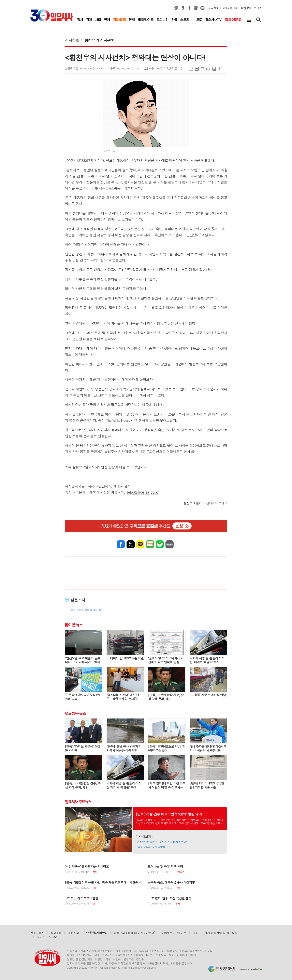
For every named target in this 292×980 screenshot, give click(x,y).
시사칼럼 (72, 40)
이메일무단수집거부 (174, 933)
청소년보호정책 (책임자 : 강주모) (135, 933)
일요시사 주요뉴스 (78, 802)
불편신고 (73, 933)
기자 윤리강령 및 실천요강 (221, 933)
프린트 (208, 69)
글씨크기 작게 (225, 69)
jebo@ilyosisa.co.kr (143, 492)
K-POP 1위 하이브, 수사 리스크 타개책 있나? (162, 842)
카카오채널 (176, 8)
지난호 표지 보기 (47, 937)
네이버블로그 (196, 8)
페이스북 (189, 8)
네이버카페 (160, 544)
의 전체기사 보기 (204, 503)
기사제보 (214, 8)
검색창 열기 (259, 20)
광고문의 (56, 933)
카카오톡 (140, 544)
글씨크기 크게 (220, 69)
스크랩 (214, 69)
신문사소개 (37, 933)
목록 (197, 69)
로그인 (258, 8)
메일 (203, 69)
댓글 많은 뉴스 (75, 713)
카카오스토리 (183, 8)
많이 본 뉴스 (74, 625)
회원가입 (246, 8)
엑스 (131, 544)
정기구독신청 (230, 8)
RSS (195, 933)
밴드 (170, 544)
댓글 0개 (177, 68)
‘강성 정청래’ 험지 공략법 (151, 847)
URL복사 (191, 69)
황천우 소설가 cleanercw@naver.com (86, 68)
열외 (202, 8)
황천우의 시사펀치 (99, 40)
